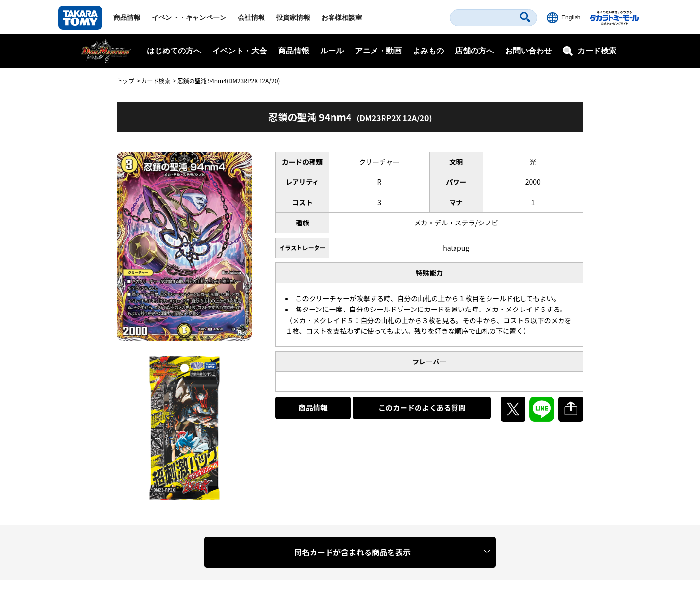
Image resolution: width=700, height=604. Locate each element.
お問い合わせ (528, 51)
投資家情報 (293, 17)
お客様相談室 (342, 17)
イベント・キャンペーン (189, 17)
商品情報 (127, 17)
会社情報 (251, 17)
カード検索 (156, 80)
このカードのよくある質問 (422, 407)
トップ (125, 80)
